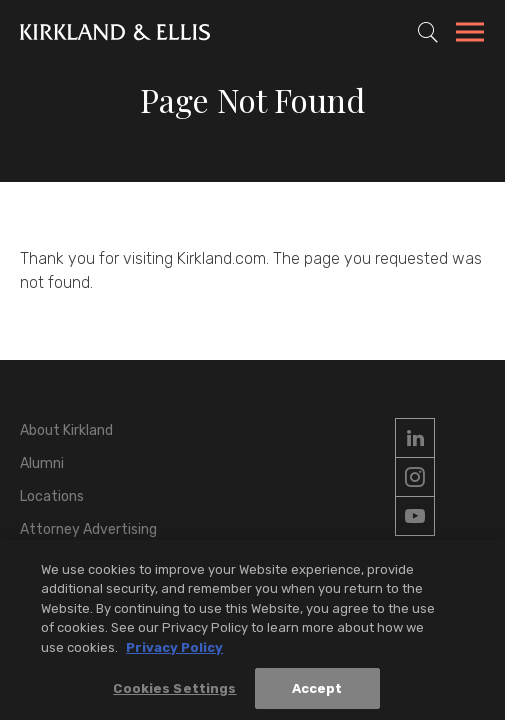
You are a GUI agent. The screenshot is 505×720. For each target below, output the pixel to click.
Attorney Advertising (88, 529)
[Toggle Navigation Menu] (470, 35)
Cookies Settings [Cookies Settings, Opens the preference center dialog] (174, 693)
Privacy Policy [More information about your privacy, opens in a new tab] (174, 652)
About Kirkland (66, 430)
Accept (317, 693)
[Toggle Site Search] (428, 32)
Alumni (42, 463)
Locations (52, 496)
